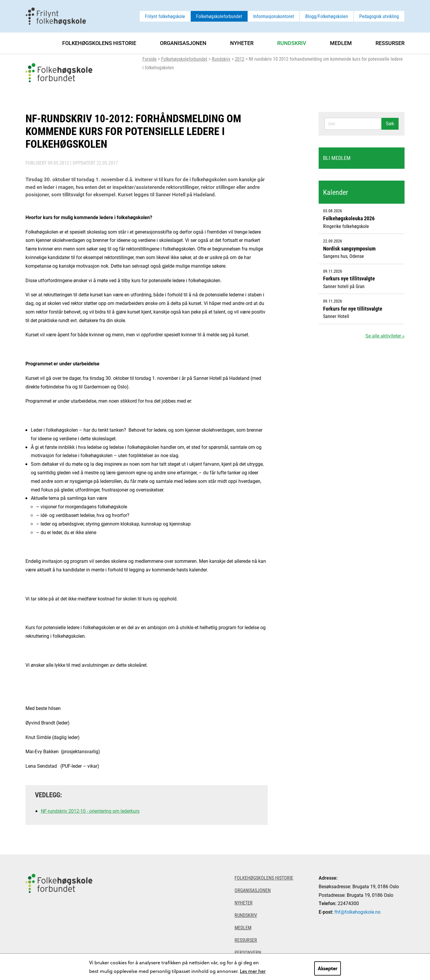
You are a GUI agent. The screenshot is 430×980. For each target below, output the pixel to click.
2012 (240, 59)
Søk (390, 124)
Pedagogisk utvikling (379, 16)
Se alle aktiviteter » (385, 336)
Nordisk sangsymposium (349, 248)
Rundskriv (221, 59)
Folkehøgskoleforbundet (219, 16)
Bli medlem (337, 158)
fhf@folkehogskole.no (357, 912)
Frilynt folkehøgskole (165, 16)
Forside (150, 59)
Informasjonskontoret (274, 16)
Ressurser (390, 43)
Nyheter (242, 43)
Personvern (248, 952)
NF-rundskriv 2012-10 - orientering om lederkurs (90, 811)
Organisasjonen (183, 43)
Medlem (341, 43)
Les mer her (253, 971)
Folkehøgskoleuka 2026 (349, 218)
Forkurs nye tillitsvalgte (349, 278)
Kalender (336, 192)
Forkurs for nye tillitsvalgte (353, 309)
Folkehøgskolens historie (99, 43)
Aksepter (328, 968)
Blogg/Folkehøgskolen (327, 16)
